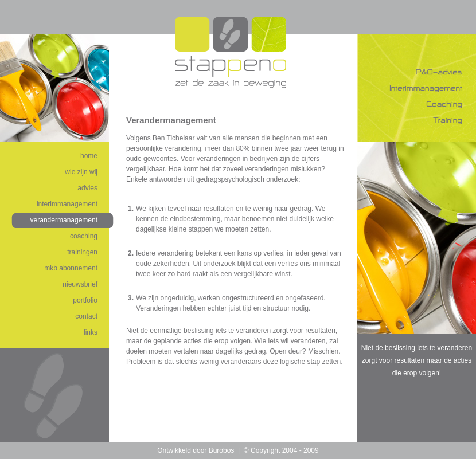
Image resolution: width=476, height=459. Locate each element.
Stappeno (231, 52)
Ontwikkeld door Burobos (196, 450)
